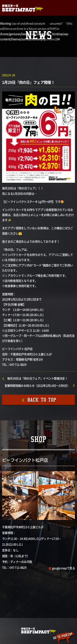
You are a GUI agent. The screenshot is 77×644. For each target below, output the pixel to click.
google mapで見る (63, 568)
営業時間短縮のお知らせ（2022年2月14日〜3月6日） (37, 385)
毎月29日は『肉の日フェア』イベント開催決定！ (37, 378)
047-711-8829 (18, 567)
